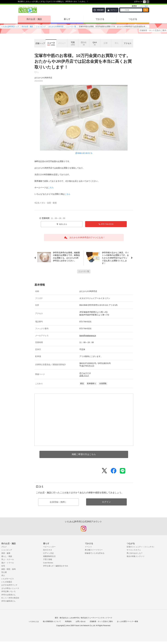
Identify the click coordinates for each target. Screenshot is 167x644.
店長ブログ (84, 376)
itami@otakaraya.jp (88, 336)
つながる (133, 19)
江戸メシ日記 (48, 553)
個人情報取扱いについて (52, 621)
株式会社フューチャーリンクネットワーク (97, 618)
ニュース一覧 (71, 27)
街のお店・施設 (34, 19)
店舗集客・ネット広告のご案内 (153, 30)
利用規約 (68, 621)
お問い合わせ (81, 621)
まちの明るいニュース (10, 588)
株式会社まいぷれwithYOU (69, 618)
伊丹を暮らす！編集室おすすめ (56, 566)
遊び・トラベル (8, 563)
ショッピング (41, 27)
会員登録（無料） (58, 502)
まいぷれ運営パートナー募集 (127, 621)
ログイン (114, 10)
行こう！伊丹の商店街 (10, 598)
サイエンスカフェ (134, 550)
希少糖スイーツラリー (94, 550)
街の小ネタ (48, 550)
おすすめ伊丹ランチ (9, 585)
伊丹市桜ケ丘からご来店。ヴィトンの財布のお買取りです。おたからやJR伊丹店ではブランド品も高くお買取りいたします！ (117, 258)
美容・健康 (6, 553)
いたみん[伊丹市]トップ (10, 27)
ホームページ (85, 373)
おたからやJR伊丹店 (56, 27)
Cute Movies (48, 563)
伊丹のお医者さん (8, 595)
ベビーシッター (49, 547)
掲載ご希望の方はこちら (84, 454)
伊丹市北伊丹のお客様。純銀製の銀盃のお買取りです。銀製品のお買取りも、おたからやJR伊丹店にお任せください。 (65, 257)
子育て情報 (48, 559)
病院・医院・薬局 (8, 569)
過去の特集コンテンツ (136, 556)
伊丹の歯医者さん (8, 601)
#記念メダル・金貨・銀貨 (46, 203)
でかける (100, 19)
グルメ (4, 547)
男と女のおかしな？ (135, 553)
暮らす (67, 19)
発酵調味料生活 (49, 556)
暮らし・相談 (7, 556)
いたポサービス (8, 579)
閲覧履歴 (100, 10)
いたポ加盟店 (7, 582)
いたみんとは (34, 621)
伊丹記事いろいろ (8, 591)
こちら (51, 187)
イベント (88, 547)
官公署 (4, 572)
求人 (3, 575)
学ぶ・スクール (8, 559)
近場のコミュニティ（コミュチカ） (141, 547)
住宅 (3, 566)
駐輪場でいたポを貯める (95, 553)
